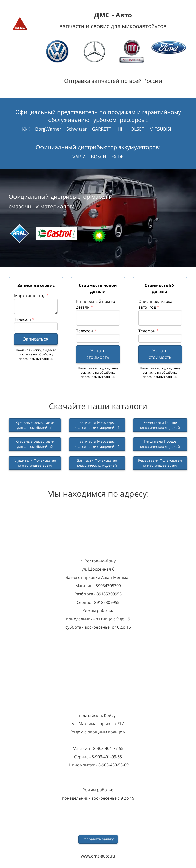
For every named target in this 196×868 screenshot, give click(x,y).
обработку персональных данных (36, 357)
